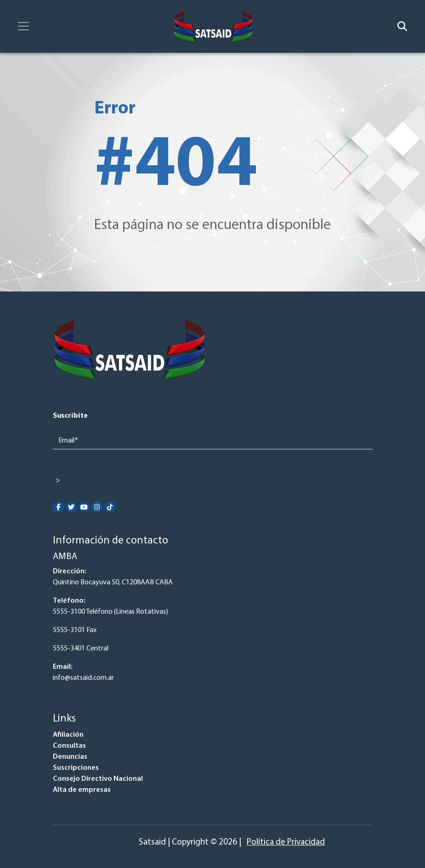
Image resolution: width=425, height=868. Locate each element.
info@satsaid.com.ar (83, 678)
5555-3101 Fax (75, 630)
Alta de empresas (82, 790)
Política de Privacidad (286, 843)
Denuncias (70, 757)
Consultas (69, 746)
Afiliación (68, 735)
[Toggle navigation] (23, 26)
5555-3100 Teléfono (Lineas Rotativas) (110, 612)
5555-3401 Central (81, 649)
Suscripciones (76, 768)
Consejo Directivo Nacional (98, 779)
